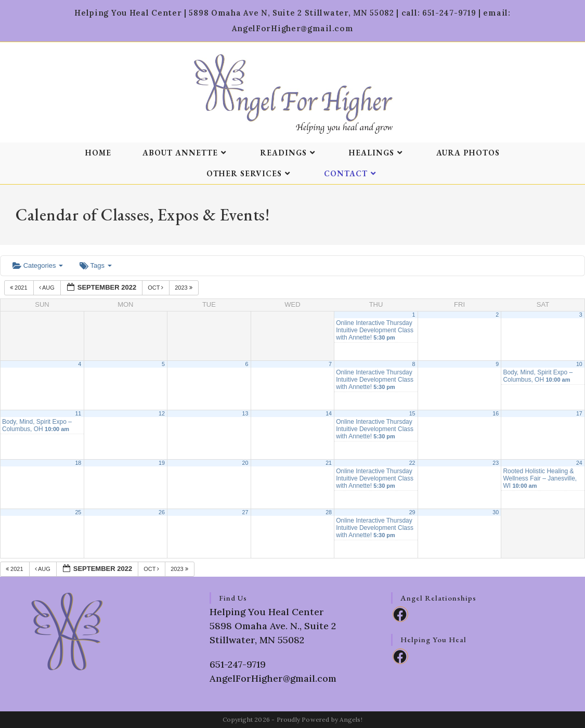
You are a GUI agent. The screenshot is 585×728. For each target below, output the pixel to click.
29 (412, 512)
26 (162, 512)
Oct (156, 288)
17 (579, 413)
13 (245, 413)
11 (78, 413)
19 (162, 463)
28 (329, 512)
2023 (184, 288)
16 (496, 413)
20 (245, 463)
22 (412, 463)
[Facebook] (400, 614)
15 (412, 413)
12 (162, 413)
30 (496, 512)
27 (245, 512)
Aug (48, 288)
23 (496, 463)
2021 (19, 288)
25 (78, 512)
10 (579, 364)
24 (579, 463)
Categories (38, 265)
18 (78, 463)
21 (329, 463)
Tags (95, 265)
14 (329, 413)
